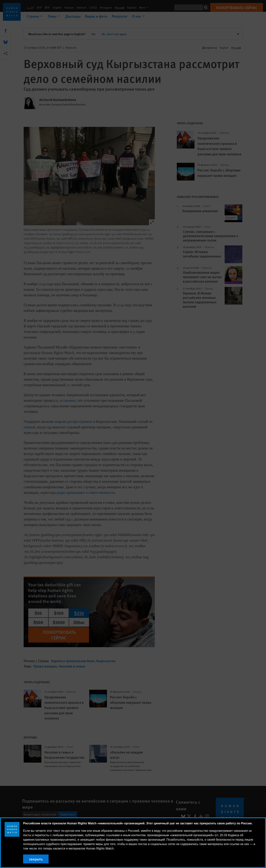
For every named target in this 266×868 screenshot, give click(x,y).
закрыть (36, 859)
